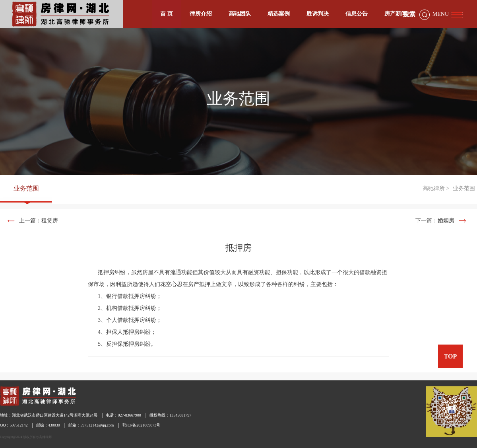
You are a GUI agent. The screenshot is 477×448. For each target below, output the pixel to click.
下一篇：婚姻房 (435, 221)
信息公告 (357, 14)
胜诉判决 (318, 14)
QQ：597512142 (14, 425)
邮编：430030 (48, 425)
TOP (451, 356)
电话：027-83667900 (123, 415)
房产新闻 (396, 14)
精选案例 (279, 14)
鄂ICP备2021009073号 (142, 425)
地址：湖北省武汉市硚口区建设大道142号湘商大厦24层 (49, 415)
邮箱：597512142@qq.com (91, 425)
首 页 (167, 14)
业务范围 (26, 188)
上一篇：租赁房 (39, 221)
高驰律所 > (436, 188)
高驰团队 (240, 14)
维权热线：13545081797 (170, 415)
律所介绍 (201, 14)
